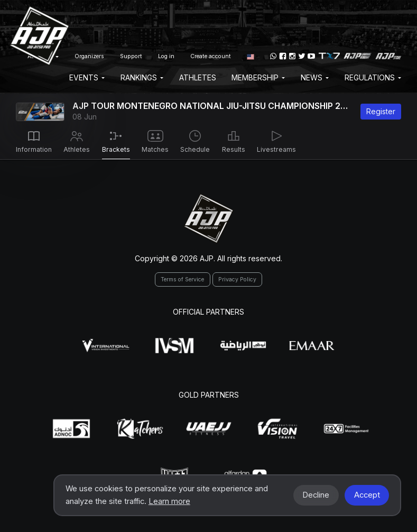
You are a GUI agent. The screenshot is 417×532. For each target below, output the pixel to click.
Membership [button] (258, 77)
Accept (367, 495)
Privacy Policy (237, 279)
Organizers (89, 56)
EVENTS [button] (87, 77)
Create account (211, 56)
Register (381, 111)
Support (131, 56)
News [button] (315, 77)
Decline (316, 495)
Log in (166, 56)
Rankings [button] (142, 77)
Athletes (198, 77)
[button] (251, 56)
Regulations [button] (373, 77)
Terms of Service (182, 279)
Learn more (169, 501)
